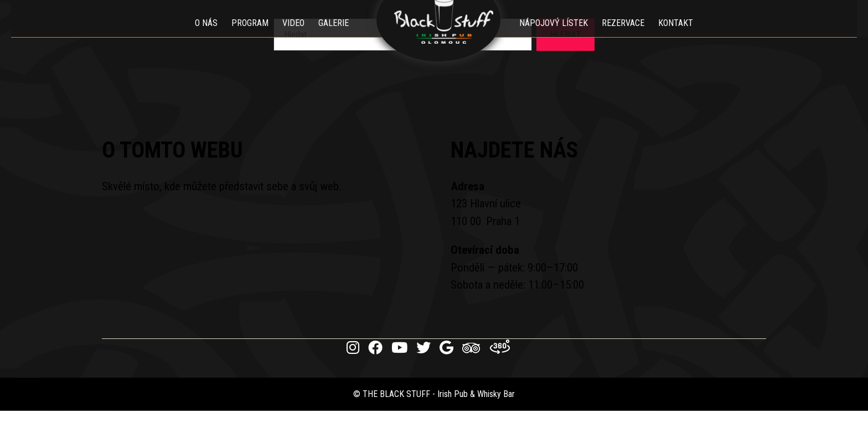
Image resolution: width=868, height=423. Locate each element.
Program (244, 36)
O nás (200, 36)
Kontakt (682, 36)
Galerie (327, 36)
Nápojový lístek (560, 36)
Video (287, 36)
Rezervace (629, 36)
